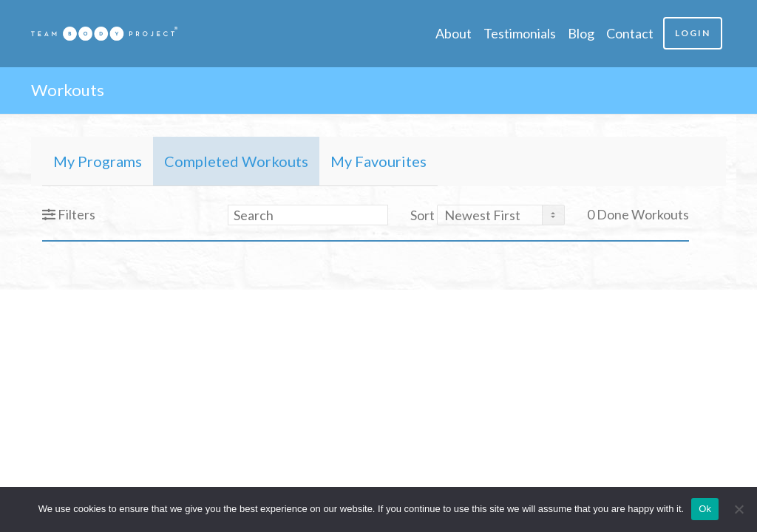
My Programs (98, 161)
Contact (630, 33)
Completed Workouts (236, 161)
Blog (581, 33)
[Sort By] (501, 215)
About (454, 33)
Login (693, 33)
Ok (705, 509)
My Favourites (378, 161)
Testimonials (520, 33)
